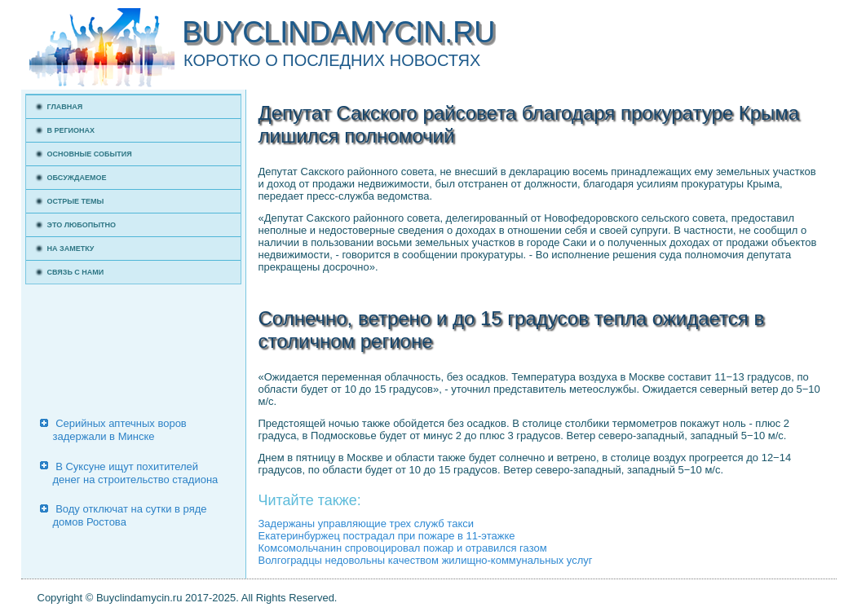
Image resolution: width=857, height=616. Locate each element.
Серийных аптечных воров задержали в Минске (120, 430)
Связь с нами (76, 272)
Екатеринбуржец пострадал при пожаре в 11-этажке (387, 536)
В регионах (71, 130)
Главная (65, 107)
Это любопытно (82, 225)
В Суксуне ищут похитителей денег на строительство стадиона (136, 473)
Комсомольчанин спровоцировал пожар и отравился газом (403, 548)
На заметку (71, 249)
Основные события (90, 154)
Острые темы (76, 201)
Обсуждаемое (77, 178)
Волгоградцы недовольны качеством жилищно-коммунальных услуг (426, 560)
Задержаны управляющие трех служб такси (366, 524)
